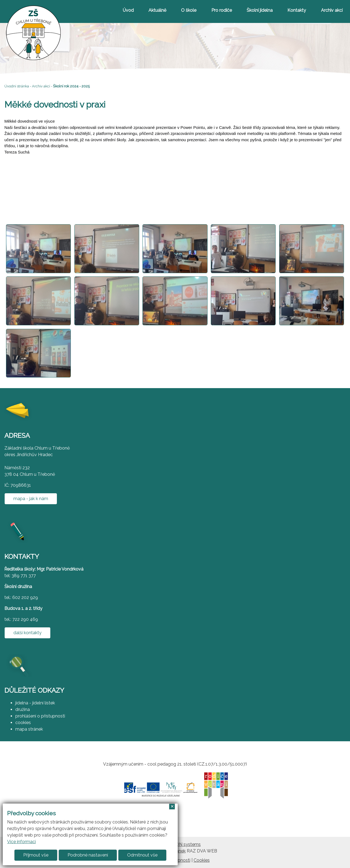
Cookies (202, 860)
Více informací (21, 842)
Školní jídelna (260, 10)
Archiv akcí (332, 10)
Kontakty (297, 10)
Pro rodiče (222, 10)
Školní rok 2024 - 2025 (71, 86)
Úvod (128, 10)
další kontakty (27, 633)
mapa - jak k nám (31, 499)
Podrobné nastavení (88, 855)
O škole (189, 10)
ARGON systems (183, 844)
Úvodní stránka (17, 86)
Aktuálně (157, 10)
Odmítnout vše (142, 855)
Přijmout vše (36, 855)
